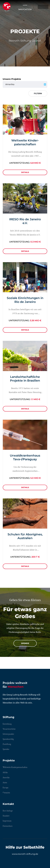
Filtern (38, 93)
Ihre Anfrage (8, 811)
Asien (5, 783)
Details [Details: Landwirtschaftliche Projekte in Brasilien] (25, 409)
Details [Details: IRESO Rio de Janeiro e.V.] (25, 251)
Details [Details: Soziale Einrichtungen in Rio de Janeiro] (25, 330)
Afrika (5, 772)
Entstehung (7, 724)
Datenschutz (8, 826)
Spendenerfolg (8, 739)
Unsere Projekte (12, 79)
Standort (6, 816)
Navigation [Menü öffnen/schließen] (25, 7)
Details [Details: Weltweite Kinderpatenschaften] (25, 172)
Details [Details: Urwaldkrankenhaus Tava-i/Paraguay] (25, 487)
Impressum (7, 821)
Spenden (6, 749)
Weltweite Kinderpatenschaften (15, 767)
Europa (5, 788)
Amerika (6, 778)
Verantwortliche (9, 729)
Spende (25, 643)
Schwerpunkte (8, 734)
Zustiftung (7, 744)
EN (46, 7)
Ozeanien (6, 793)
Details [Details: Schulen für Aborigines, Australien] (25, 566)
